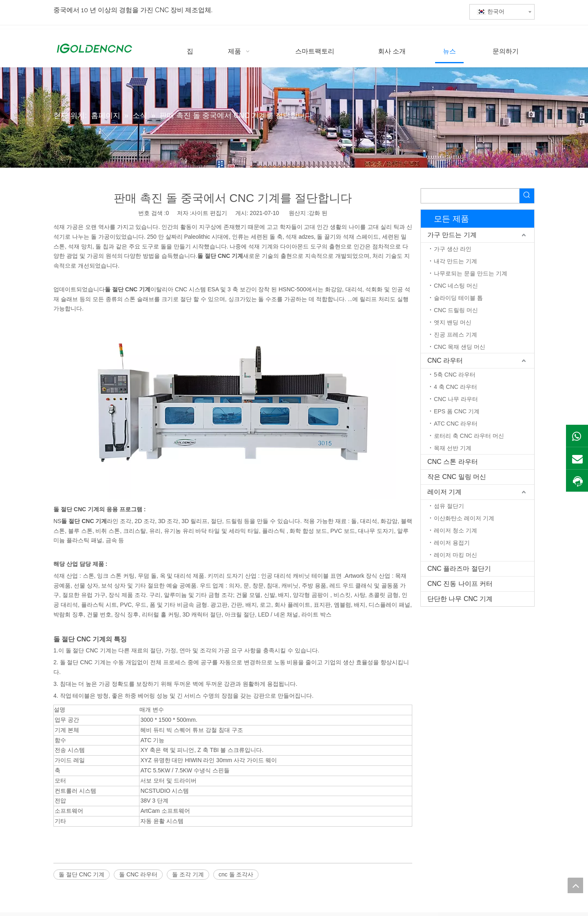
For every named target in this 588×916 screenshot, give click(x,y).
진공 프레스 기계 (455, 335)
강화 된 (318, 213)
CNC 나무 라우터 (456, 399)
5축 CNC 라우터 (455, 375)
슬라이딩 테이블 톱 (458, 298)
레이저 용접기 (452, 543)
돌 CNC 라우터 (138, 874)
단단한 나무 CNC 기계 (460, 599)
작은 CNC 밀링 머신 (457, 477)
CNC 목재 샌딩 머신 (460, 347)
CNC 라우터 (445, 360)
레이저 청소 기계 (455, 530)
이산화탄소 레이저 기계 (464, 518)
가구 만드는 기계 (452, 235)
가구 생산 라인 (453, 249)
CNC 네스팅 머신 (456, 286)
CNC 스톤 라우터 (453, 462)
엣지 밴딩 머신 (453, 322)
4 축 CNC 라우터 (455, 387)
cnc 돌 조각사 (236, 874)
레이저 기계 (444, 492)
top (575, 885)
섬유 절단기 (449, 506)
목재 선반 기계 (453, 448)
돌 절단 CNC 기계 (82, 874)
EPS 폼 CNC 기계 (457, 411)
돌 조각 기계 (188, 874)
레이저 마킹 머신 (455, 555)
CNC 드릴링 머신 (456, 310)
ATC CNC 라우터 (456, 424)
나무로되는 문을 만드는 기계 (471, 273)
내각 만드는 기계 (455, 261)
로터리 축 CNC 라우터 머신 (469, 436)
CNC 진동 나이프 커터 (460, 584)
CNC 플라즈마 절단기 (459, 569)
